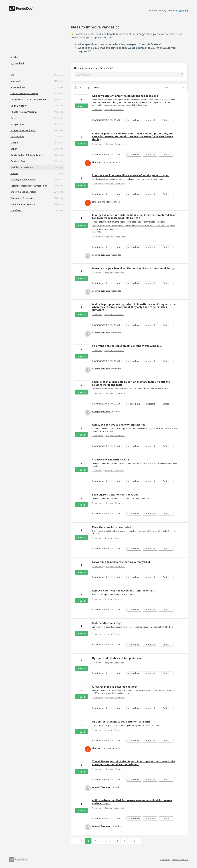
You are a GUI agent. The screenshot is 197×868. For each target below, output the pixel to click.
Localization (17, 136)
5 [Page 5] (103, 841)
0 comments (98, 144)
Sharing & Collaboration (23, 192)
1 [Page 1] (74, 841)
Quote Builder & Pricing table (26, 155)
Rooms (14, 173)
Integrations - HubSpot (23, 130)
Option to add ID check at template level (117, 658)
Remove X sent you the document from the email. (123, 591)
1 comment (97, 109)
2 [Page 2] (81, 841)
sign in (181, 11)
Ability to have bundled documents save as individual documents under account (132, 802)
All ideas (15, 57)
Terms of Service (180, 860)
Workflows (16, 210)
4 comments (98, 237)
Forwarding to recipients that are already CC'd (121, 562)
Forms (14, 118)
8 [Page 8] (117, 841)
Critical (168, 120)
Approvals (16, 81)
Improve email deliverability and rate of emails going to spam (131, 175)
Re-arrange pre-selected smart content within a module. (127, 346)
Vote (82, 106)
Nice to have (134, 120)
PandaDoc (165, 860)
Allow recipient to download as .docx (115, 687)
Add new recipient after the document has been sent (125, 96)
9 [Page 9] (124, 841)
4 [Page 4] (95, 841)
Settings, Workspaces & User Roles (29, 186)
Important (151, 120)
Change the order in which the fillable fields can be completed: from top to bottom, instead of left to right (134, 216)
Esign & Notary (19, 106)
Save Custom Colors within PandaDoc (115, 495)
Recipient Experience (22, 167)
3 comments (98, 769)
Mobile (14, 143)
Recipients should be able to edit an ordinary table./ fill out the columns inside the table (131, 383)
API (12, 75)
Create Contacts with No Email (111, 460)
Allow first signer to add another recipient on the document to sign (134, 268)
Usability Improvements (23, 204)
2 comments (98, 567)
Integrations (17, 124)
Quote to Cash (18, 161)
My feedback (17, 63)
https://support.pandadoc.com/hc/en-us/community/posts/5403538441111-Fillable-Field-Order (134, 226)
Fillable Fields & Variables (24, 112)
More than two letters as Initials (112, 527)
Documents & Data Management (28, 100)
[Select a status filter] (174, 87)
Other (14, 149)
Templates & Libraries (22, 198)
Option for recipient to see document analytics (121, 722)
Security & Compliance (23, 180)
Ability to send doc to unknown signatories (119, 425)
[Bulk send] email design (107, 623)
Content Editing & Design (24, 93)
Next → (134, 841)
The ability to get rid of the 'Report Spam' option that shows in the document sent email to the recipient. (134, 763)
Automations (18, 87)
